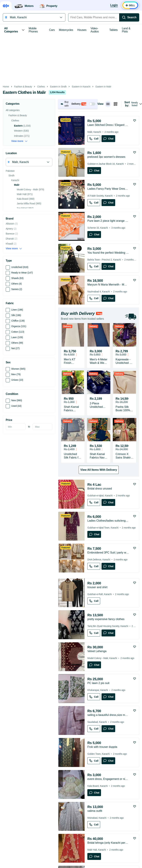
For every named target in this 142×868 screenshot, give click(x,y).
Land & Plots (126, 30)
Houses (82, 30)
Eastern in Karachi (81, 87)
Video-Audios (95, 30)
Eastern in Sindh (58, 87)
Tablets (114, 30)
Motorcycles (66, 30)
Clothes (41, 87)
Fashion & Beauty (23, 87)
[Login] (114, 5)
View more (19, 141)
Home (6, 87)
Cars (52, 30)
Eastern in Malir (103, 87)
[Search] (129, 17)
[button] (78, 104)
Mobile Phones (33, 30)
